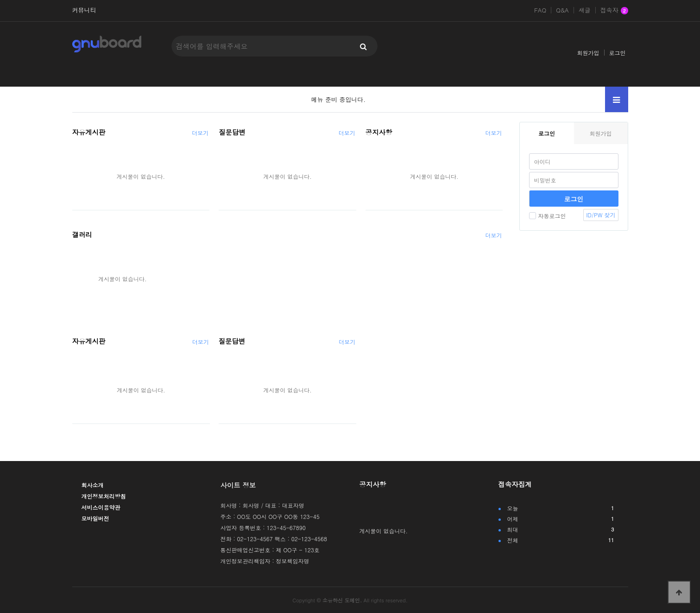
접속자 (614, 11)
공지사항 (379, 132)
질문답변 (232, 132)
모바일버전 (95, 518)
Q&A (562, 10)
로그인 (618, 53)
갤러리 (82, 234)
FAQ (540, 10)
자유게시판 (89, 132)
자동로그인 (548, 216)
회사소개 (93, 485)
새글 (585, 10)
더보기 (200, 133)
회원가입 (588, 53)
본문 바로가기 (0, 0)
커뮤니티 (84, 10)
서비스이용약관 (101, 507)
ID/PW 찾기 (601, 215)
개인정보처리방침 (104, 496)
